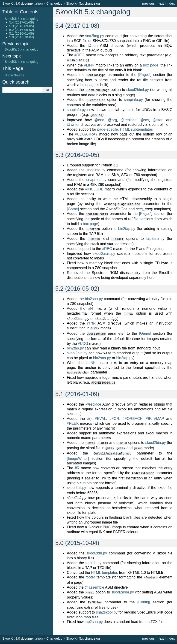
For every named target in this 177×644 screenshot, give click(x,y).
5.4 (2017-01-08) (22, 22)
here (151, 275)
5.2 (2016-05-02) (22, 30)
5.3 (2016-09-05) (22, 26)
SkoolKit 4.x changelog (21, 62)
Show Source (15, 75)
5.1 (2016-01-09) (22, 33)
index (171, 3)
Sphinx (116, 640)
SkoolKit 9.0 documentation (22, 3)
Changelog (54, 3)
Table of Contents (20, 12)
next (161, 3)
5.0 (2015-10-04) (22, 37)
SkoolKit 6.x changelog (21, 49)
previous (148, 3)
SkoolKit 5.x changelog (83, 3)
